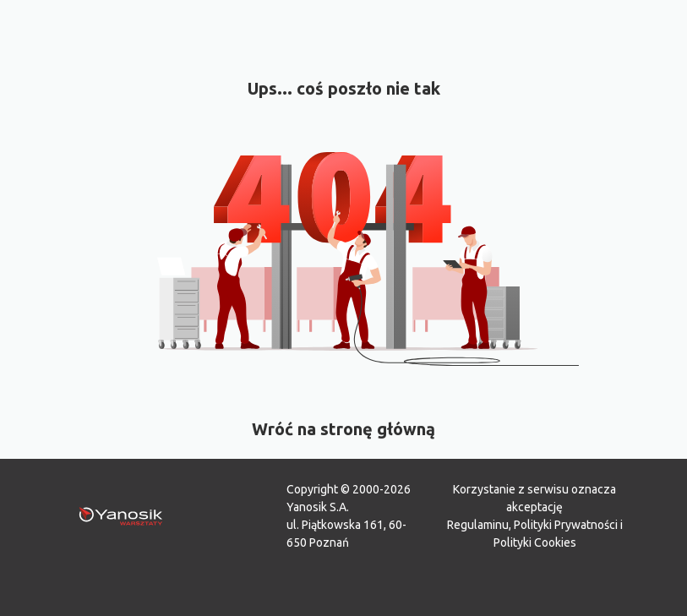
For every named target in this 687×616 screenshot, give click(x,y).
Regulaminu (478, 525)
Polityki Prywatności (566, 525)
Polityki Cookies (535, 542)
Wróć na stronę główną (343, 429)
